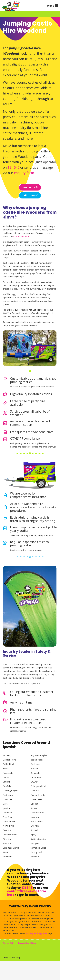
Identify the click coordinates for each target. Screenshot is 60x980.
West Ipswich (37, 852)
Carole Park (36, 777)
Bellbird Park (9, 764)
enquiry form (24, 173)
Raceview (7, 830)
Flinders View (36, 799)
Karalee (34, 808)
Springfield (35, 843)
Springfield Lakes (38, 848)
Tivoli (5, 852)
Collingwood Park (39, 786)
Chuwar (34, 782)
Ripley (33, 835)
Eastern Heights (38, 795)
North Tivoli (8, 826)
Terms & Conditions (27, 943)
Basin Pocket (37, 760)
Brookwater (8, 773)
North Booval (9, 821)
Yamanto (35, 857)
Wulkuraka (8, 857)
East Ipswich (9, 795)
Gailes (6, 804)
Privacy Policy (9, 943)
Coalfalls (7, 786)
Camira (6, 777)
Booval (6, 769)
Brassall (34, 769)
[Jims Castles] (11, 6)
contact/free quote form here (27, 893)
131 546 (14, 167)
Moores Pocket (38, 813)
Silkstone (7, 843)
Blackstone (36, 764)
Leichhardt (8, 813)
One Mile (35, 826)
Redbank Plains (10, 835)
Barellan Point (9, 760)
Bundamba (36, 773)
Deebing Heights (10, 791)
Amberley (7, 755)
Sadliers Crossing (38, 839)
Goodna (34, 804)
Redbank (35, 830)
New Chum (8, 817)
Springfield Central (11, 848)
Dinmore (35, 791)
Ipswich (6, 808)
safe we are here (21, 236)
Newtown (35, 817)
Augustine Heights (39, 755)
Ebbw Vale (8, 799)
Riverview (7, 839)
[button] (52, 6)
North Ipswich (37, 821)
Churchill (7, 782)
